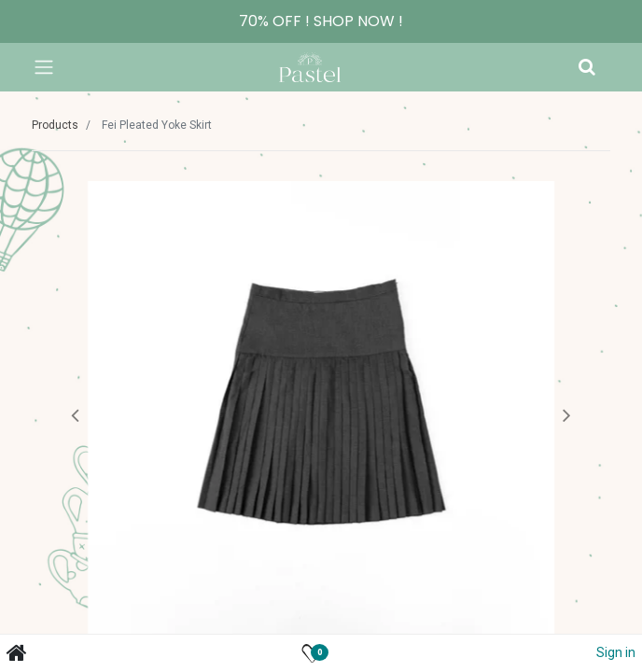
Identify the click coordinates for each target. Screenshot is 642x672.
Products (55, 125)
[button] (75, 414)
